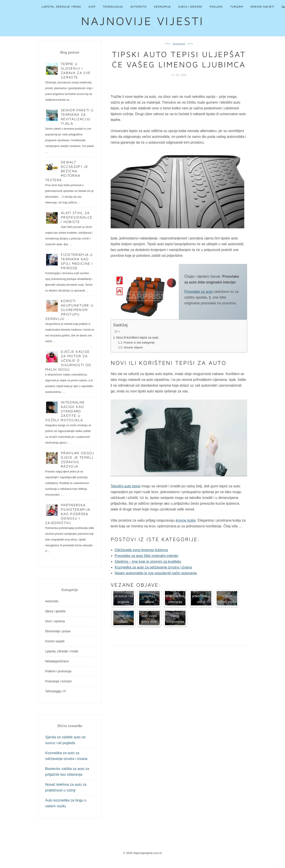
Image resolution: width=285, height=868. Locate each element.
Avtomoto (138, 7)
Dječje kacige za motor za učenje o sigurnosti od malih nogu (68, 360)
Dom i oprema (55, 621)
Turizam (237, 7)
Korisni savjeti (262, 7)
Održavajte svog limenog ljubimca (141, 550)
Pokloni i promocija (58, 671)
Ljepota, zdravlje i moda (61, 7)
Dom (92, 7)
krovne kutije (186, 520)
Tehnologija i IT (56, 691)
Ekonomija (162, 7)
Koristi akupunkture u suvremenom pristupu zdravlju (69, 310)
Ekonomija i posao (58, 631)
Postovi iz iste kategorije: (139, 343)
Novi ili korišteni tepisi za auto (137, 338)
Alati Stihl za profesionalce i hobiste (76, 217)
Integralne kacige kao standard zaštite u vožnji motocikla (65, 411)
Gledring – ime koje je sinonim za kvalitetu (148, 562)
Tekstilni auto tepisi (126, 486)
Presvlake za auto (198, 292)
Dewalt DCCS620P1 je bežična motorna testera (67, 171)
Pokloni (216, 7)
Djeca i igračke (190, 7)
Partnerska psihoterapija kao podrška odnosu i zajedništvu (68, 514)
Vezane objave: (133, 347)
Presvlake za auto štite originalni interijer (147, 556)
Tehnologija (113, 7)
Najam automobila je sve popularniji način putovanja (156, 573)
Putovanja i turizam (58, 681)
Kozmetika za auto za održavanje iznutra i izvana (153, 567)
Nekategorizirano (57, 661)
